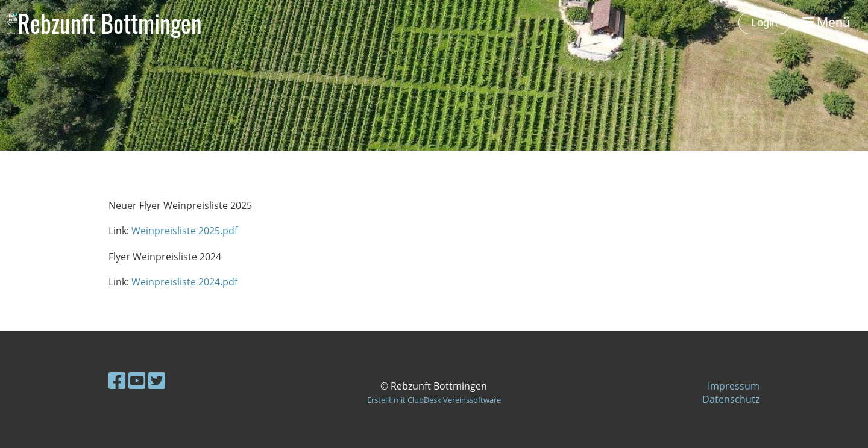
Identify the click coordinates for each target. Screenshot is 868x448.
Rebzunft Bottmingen (110, 23)
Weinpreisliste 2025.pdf (184, 231)
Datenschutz (731, 399)
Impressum (734, 386)
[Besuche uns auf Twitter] (157, 380)
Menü (826, 23)
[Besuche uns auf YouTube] (137, 380)
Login (764, 23)
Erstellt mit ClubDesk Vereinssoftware (434, 400)
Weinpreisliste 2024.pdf (184, 282)
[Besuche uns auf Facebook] (117, 380)
